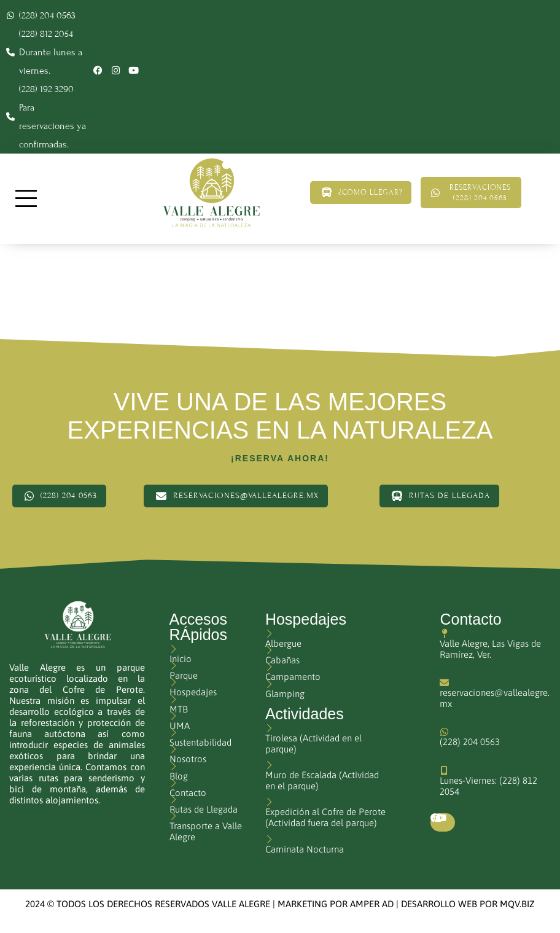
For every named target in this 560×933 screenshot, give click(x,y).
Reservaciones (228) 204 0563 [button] (472, 193)
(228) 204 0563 (470, 742)
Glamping (285, 694)
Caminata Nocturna (305, 849)
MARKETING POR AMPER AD (336, 904)
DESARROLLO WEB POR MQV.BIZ (468, 904)
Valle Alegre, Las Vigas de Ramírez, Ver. (490, 649)
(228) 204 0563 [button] (59, 496)
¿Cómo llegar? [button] (352, 192)
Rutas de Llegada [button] (439, 496)
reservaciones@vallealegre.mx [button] (236, 496)
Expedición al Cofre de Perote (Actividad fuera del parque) (325, 817)
